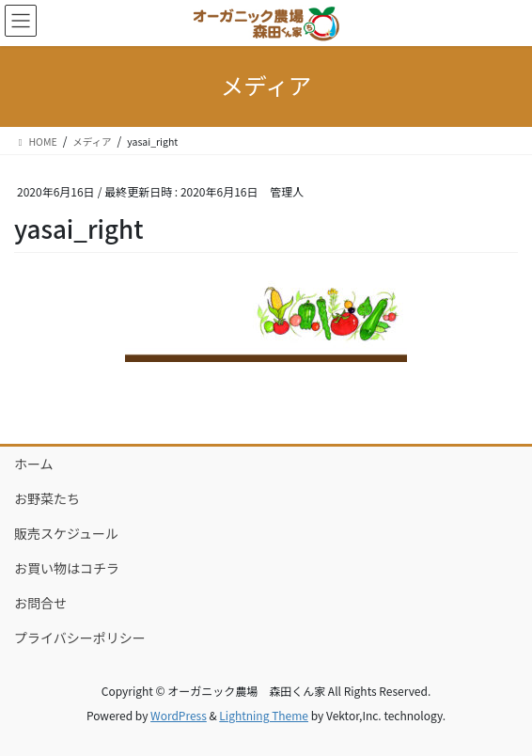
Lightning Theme (264, 715)
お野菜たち (47, 498)
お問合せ (40, 603)
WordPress (179, 715)
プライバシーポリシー (80, 638)
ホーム (34, 464)
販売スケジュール (66, 533)
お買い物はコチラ (67, 568)
